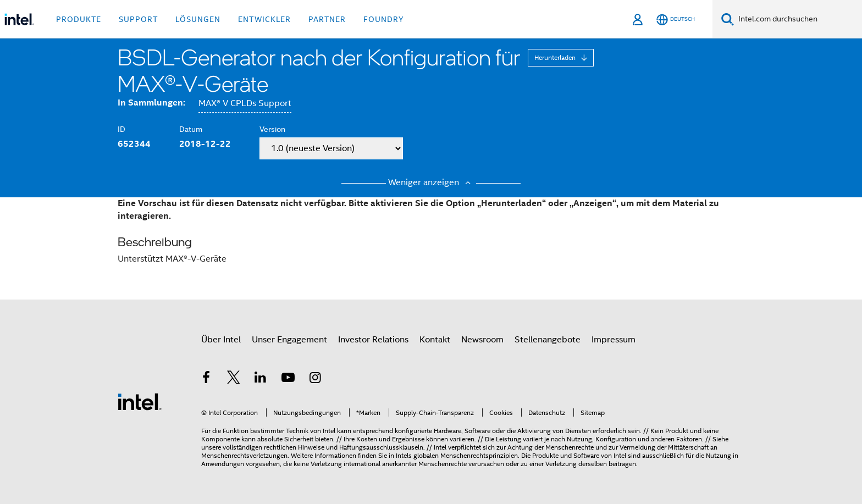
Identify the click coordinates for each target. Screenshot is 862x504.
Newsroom (482, 340)
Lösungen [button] (198, 19)
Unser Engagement (289, 340)
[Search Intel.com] (798, 19)
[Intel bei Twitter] (234, 379)
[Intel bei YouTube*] (288, 379)
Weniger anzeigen (431, 182)
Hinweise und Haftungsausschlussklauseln (361, 447)
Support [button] (138, 19)
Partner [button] (327, 19)
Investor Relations (373, 340)
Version (272, 129)
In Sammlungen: (151, 103)
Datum (191, 129)
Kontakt (435, 340)
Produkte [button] (79, 19)
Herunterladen (556, 57)
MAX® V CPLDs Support (245, 103)
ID (121, 129)
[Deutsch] (676, 20)
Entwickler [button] (264, 19)
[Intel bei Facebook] (206, 379)
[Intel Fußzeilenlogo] (140, 401)
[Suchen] (728, 19)
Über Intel (221, 340)
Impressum (614, 340)
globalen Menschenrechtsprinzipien (466, 455)
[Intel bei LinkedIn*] (261, 379)
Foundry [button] (384, 19)
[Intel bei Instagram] (315, 379)
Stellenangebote (548, 340)
